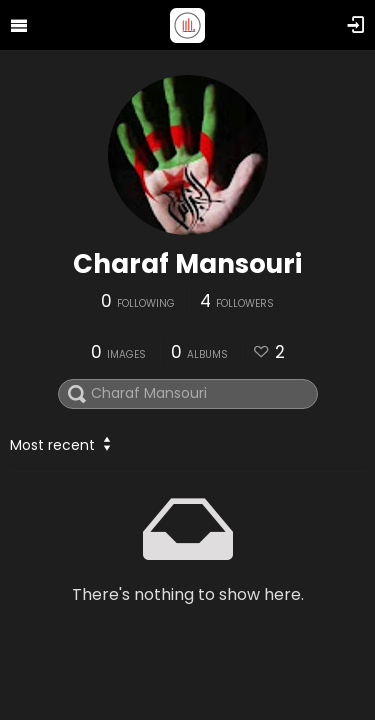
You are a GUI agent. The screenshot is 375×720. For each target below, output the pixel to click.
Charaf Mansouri (187, 264)
